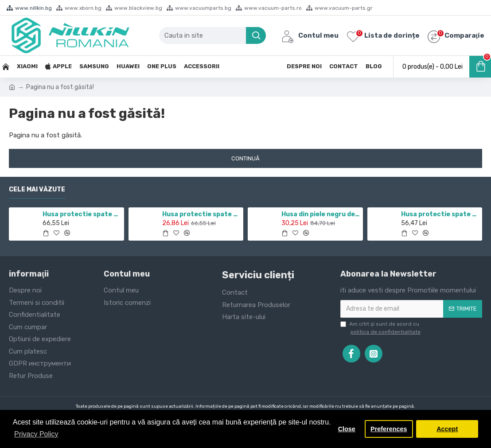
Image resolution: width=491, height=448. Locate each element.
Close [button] (347, 429)
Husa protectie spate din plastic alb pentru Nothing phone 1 (440, 214)
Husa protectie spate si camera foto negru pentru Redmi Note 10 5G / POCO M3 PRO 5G (201, 214)
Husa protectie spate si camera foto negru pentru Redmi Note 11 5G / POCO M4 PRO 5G (82, 214)
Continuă (245, 158)
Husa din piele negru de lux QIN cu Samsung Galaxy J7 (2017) (320, 214)
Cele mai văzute (37, 189)
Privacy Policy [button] (36, 434)
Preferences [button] (389, 429)
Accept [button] (447, 429)
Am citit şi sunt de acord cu (381, 328)
